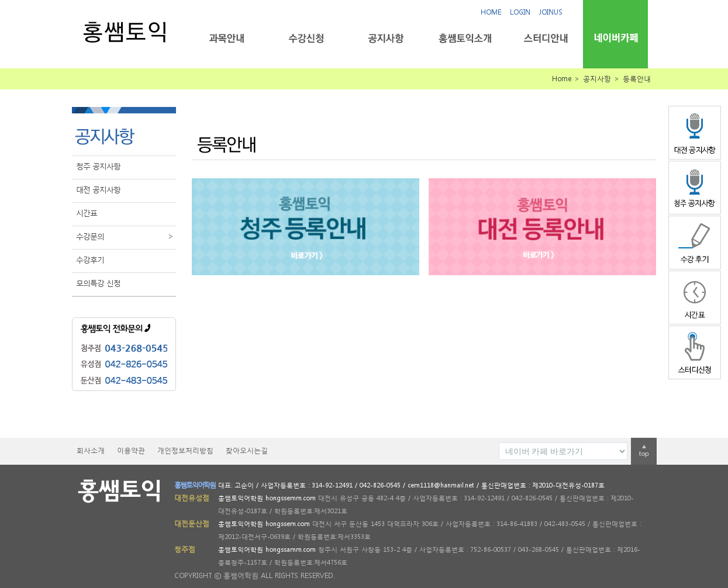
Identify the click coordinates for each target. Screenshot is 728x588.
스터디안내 (545, 38)
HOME (491, 12)
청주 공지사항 (98, 166)
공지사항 (386, 38)
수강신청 (306, 38)
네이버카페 (615, 38)
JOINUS (551, 12)
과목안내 (227, 38)
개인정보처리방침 (185, 450)
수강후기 (90, 260)
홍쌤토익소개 (465, 38)
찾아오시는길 (247, 450)
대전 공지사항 (98, 190)
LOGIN (520, 12)
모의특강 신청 (98, 283)
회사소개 (91, 450)
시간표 (87, 213)
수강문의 (126, 237)
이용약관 (131, 450)
